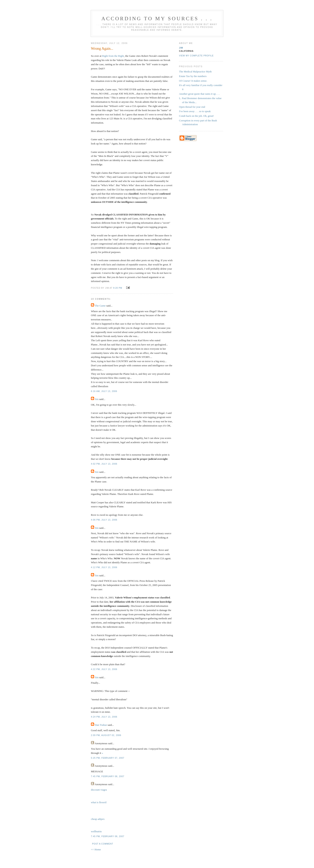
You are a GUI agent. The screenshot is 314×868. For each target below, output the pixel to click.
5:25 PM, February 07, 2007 (108, 758)
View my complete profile (196, 56)
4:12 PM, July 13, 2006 (104, 567)
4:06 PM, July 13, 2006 (104, 520)
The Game (100, 306)
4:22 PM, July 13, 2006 (104, 669)
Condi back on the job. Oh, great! (196, 116)
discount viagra (99, 790)
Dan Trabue (101, 725)
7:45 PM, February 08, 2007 (108, 776)
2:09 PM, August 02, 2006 (106, 735)
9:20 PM (118, 288)
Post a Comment (103, 844)
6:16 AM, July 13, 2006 (104, 391)
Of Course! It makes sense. (193, 81)
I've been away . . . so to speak (195, 111)
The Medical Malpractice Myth (195, 72)
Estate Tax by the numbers (193, 76)
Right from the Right (113, 56)
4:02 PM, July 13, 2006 (104, 464)
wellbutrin (96, 831)
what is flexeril (99, 802)
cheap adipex (98, 819)
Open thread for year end (192, 107)
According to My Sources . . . (157, 19)
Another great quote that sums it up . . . (199, 94)
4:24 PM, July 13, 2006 (104, 717)
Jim (97, 399)
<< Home (96, 849)
